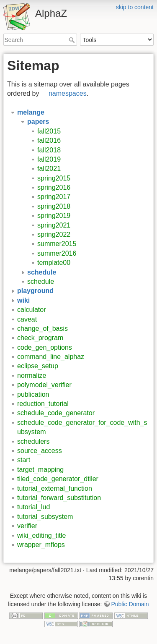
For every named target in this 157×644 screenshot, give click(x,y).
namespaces (68, 93)
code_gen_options (45, 347)
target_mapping (40, 470)
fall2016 (49, 140)
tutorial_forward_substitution (59, 498)
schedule (41, 281)
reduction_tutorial (43, 404)
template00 (54, 263)
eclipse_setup (38, 366)
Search (73, 40)
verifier (27, 526)
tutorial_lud (33, 507)
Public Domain (130, 604)
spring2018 (54, 206)
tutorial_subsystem (45, 517)
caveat (27, 319)
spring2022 (54, 234)
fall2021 (49, 169)
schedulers (33, 441)
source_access (40, 451)
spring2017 (54, 197)
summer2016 (57, 253)
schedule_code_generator (56, 413)
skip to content (135, 7)
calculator (31, 310)
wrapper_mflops (41, 545)
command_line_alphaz (51, 357)
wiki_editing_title (42, 535)
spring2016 (54, 187)
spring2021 (54, 225)
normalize (32, 376)
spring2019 (54, 216)
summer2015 (57, 244)
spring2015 (54, 178)
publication (33, 394)
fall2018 (49, 150)
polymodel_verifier (44, 385)
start (24, 460)
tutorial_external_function (55, 488)
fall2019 (49, 159)
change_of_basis (42, 329)
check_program (40, 338)
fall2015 (49, 131)
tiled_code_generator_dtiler (58, 479)
